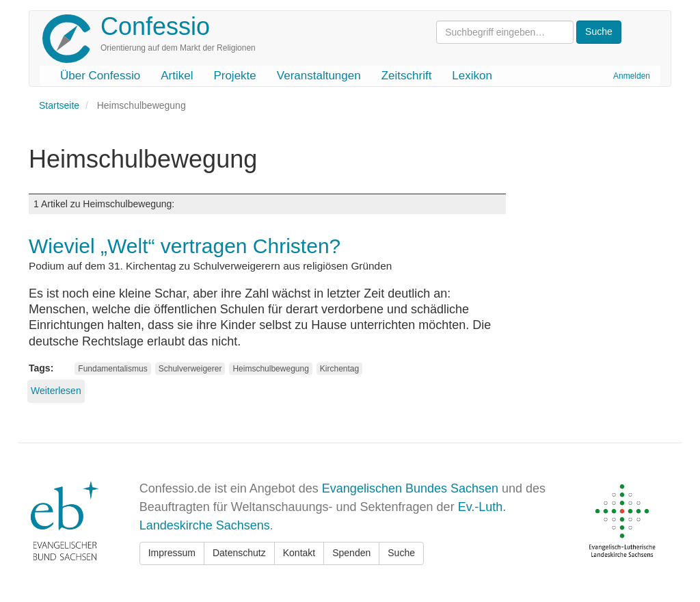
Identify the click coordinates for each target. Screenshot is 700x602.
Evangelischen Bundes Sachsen (410, 488)
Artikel (177, 76)
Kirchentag (339, 369)
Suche (401, 553)
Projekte (234, 76)
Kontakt (299, 553)
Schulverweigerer (190, 369)
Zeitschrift (407, 76)
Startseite (59, 105)
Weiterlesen (56, 391)
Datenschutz (239, 553)
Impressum (172, 553)
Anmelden (632, 76)
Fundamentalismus (112, 369)
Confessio (155, 26)
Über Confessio (100, 76)
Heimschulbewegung (270, 369)
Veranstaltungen (319, 76)
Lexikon (472, 76)
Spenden (351, 553)
